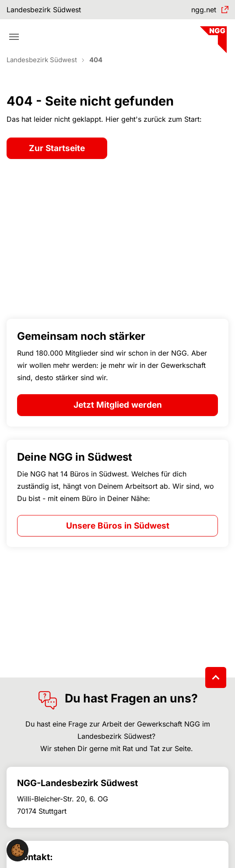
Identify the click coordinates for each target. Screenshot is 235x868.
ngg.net (204, 10)
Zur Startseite (57, 148)
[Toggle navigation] (14, 37)
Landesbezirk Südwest (44, 10)
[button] (18, 850)
